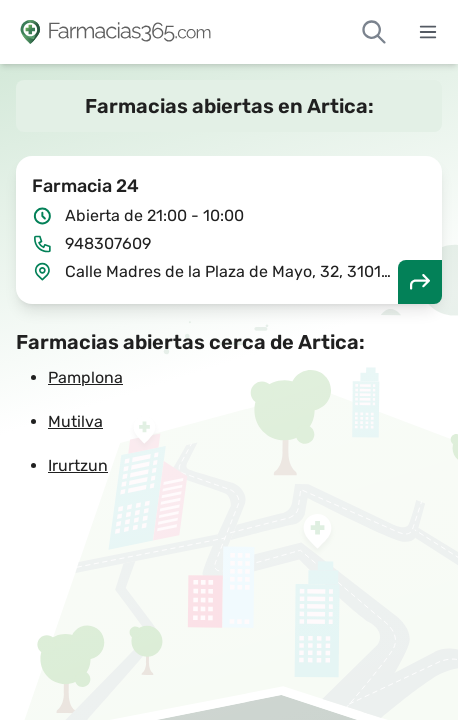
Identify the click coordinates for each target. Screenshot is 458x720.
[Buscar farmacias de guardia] (374, 32)
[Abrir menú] (428, 32)
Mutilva (75, 421)
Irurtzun (78, 465)
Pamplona (85, 377)
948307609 (108, 243)
